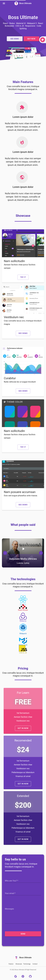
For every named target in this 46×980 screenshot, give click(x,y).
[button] (15, 39)
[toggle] (43, 40)
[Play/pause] (23, 549)
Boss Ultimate (23, 3)
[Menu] (4, 3)
